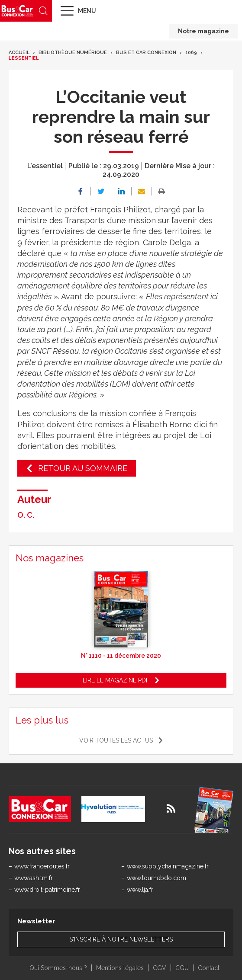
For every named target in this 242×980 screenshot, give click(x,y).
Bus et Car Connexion (146, 53)
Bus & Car (17, 11)
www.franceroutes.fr (42, 866)
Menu (87, 11)
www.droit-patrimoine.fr (47, 890)
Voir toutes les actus (116, 740)
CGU (182, 968)
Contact (209, 968)
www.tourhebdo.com (156, 878)
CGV (160, 968)
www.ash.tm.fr (34, 878)
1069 (191, 53)
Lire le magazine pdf (116, 680)
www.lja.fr (140, 890)
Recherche (43, 11)
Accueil (19, 53)
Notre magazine (203, 31)
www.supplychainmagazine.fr (168, 866)
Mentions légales (120, 968)
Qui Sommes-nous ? (58, 968)
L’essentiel (24, 58)
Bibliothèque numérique (73, 53)
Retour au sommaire (83, 468)
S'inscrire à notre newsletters (121, 939)
